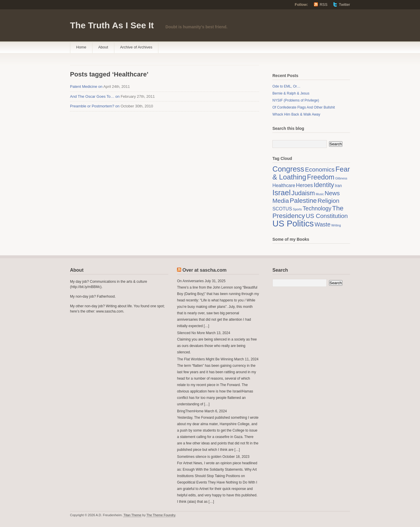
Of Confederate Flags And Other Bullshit (304, 107)
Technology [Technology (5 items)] (317, 208)
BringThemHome (190, 411)
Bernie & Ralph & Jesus (291, 93)
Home (81, 47)
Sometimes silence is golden (199, 457)
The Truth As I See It (112, 25)
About (103, 47)
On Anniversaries (190, 281)
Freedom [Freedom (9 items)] (321, 177)
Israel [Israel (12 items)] (281, 193)
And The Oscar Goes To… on (95, 96)
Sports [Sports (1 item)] (297, 209)
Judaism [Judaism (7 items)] (303, 193)
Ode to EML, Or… (286, 86)
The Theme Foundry (161, 515)
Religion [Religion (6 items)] (329, 201)
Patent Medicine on (86, 87)
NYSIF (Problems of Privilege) (296, 100)
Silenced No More (191, 333)
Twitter (344, 5)
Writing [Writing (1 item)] (336, 225)
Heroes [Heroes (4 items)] (304, 185)
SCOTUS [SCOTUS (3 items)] (282, 209)
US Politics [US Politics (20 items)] (293, 223)
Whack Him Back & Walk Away (296, 114)
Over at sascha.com (204, 270)
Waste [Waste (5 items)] (323, 224)
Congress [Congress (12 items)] (288, 169)
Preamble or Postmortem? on (95, 106)
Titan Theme (132, 515)
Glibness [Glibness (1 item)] (341, 178)
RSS (324, 5)
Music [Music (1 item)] (320, 194)
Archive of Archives (136, 47)
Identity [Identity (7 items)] (324, 185)
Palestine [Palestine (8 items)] (303, 201)
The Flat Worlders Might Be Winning (205, 359)
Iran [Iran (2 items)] (338, 186)
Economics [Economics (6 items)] (320, 169)
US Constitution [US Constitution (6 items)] (327, 216)
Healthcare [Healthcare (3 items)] (284, 185)
